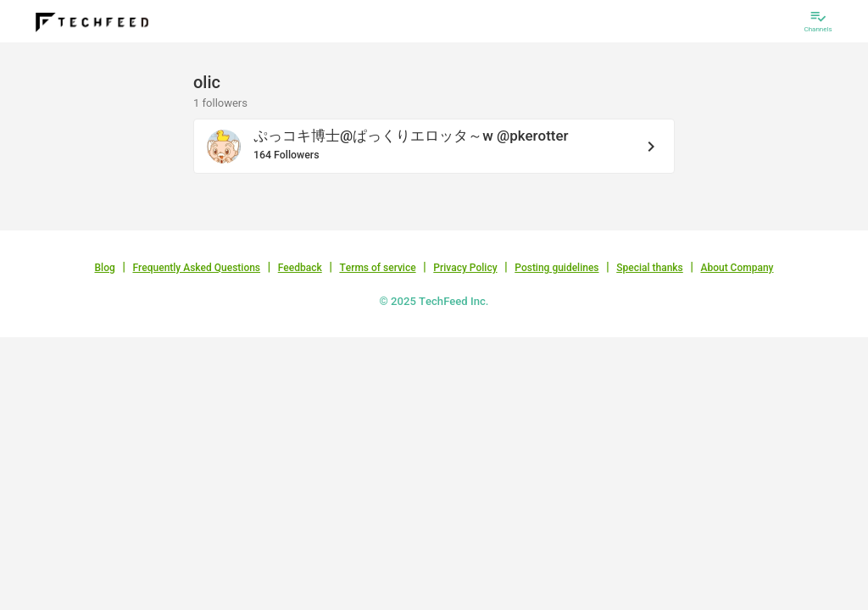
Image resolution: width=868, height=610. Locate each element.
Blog (105, 268)
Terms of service (377, 268)
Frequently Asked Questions (196, 268)
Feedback (300, 268)
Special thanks (650, 268)
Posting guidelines (556, 268)
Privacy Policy (465, 268)
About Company (737, 268)
